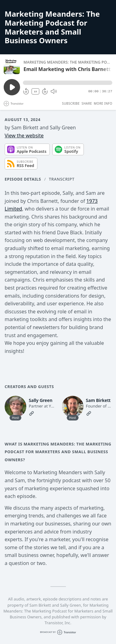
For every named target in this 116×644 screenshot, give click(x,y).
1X (36, 92)
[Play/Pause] (12, 66)
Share (87, 103)
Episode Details (23, 179)
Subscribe (71, 103)
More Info (103, 103)
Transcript (62, 179)
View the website (24, 136)
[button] (68, 83)
